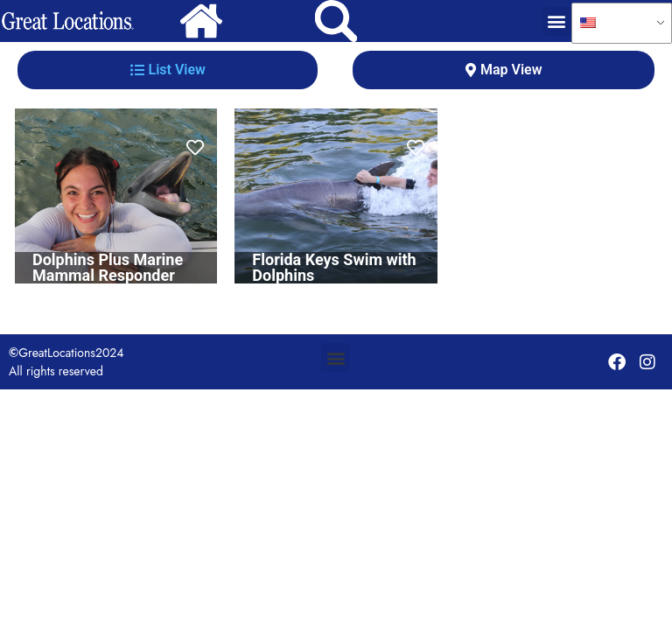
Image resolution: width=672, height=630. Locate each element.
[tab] (168, 70)
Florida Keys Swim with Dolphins (334, 267)
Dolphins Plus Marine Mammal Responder (108, 267)
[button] (557, 21)
